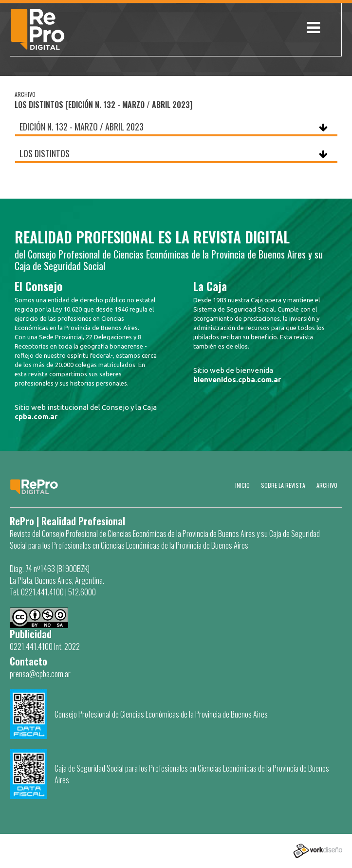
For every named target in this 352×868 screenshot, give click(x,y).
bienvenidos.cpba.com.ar (237, 379)
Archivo (327, 485)
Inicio (242, 485)
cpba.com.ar (36, 416)
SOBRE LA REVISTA (283, 485)
